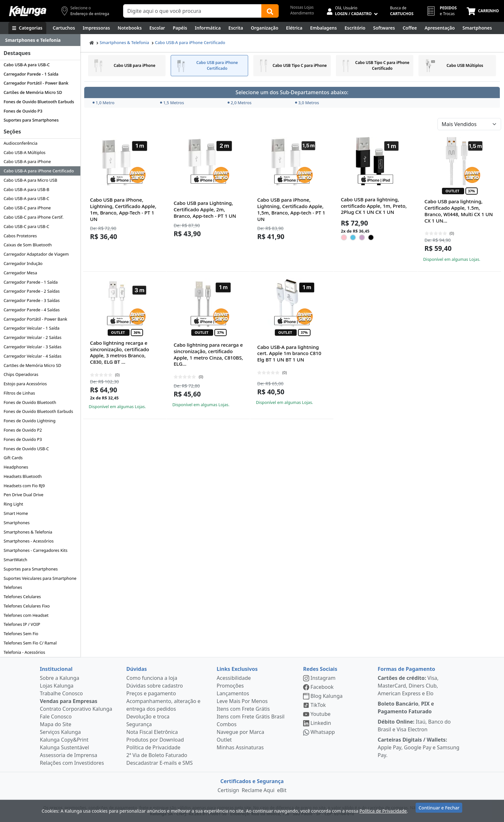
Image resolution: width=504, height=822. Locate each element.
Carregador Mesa (20, 273)
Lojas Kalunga (57, 686)
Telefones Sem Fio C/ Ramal (30, 643)
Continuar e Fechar (439, 810)
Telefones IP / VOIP (22, 624)
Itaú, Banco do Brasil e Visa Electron (414, 726)
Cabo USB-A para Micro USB (30, 180)
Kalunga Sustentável (64, 747)
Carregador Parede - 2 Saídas (32, 291)
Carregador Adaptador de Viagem (36, 254)
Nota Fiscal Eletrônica (152, 732)
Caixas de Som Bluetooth (28, 245)
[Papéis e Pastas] (180, 28)
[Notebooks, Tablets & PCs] (130, 28)
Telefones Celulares (22, 597)
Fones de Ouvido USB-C (26, 449)
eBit (282, 790)
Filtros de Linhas (19, 393)
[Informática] (208, 28)
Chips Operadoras (21, 374)
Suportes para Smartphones (31, 120)
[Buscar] (270, 11)
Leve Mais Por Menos (242, 701)
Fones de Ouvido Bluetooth (30, 402)
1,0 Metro (104, 103)
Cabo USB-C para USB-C (26, 226)
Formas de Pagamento (406, 669)
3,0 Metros (307, 103)
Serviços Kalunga (60, 732)
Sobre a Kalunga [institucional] (60, 678)
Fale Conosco (56, 717)
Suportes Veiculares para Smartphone (40, 578)
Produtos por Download (155, 740)
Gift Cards (13, 458)
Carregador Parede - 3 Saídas (32, 300)
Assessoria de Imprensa (69, 755)
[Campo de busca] (192, 11)
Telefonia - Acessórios (24, 652)
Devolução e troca (148, 717)
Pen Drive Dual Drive (23, 495)
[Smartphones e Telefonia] (477, 28)
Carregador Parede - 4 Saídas (32, 310)
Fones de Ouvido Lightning (29, 421)
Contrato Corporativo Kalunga (76, 709)
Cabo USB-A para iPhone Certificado (39, 171)
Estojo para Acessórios (25, 384)
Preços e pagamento (151, 693)
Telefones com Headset (26, 615)
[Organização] (265, 28)
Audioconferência (20, 143)
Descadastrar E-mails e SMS (160, 763)
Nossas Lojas (302, 7)
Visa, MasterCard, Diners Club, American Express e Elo (408, 686)
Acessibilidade (234, 678)
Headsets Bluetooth (23, 476)
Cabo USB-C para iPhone (27, 208)
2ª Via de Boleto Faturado (157, 755)
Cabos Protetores (20, 236)
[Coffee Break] (410, 28)
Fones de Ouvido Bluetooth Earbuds (39, 102)
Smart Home (16, 513)
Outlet (224, 740)
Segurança (139, 724)
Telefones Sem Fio (21, 634)
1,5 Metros (172, 103)
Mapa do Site (56, 724)
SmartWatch (15, 560)
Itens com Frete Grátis (243, 709)
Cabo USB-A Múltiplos (24, 152)
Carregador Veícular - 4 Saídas (32, 356)
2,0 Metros (240, 103)
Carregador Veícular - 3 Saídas (32, 347)
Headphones (16, 467)
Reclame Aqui (258, 790)
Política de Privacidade (153, 747)
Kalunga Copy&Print (64, 740)
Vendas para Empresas (69, 701)
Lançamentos (233, 693)
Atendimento (302, 13)
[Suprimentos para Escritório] (355, 28)
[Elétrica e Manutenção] (294, 28)
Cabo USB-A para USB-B (26, 189)
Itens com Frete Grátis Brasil (251, 717)
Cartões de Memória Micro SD (33, 92)
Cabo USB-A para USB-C (27, 65)
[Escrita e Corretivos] (236, 28)
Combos (227, 724)
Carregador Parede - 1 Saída (31, 74)
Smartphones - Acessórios (29, 541)
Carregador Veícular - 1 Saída (32, 328)
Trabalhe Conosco (61, 693)
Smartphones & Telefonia (28, 532)
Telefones (13, 587)
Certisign (228, 790)
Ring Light (13, 504)
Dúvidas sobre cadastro (155, 686)
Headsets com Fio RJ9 (24, 486)
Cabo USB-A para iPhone (27, 161)
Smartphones (17, 523)
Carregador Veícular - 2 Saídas (32, 337)
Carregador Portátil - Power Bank (36, 83)
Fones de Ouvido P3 (23, 111)
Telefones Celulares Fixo (27, 606)
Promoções (230, 686)
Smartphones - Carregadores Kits (36, 550)
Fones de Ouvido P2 (23, 430)
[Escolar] (157, 28)
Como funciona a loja (152, 678)
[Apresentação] (440, 28)
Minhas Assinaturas (240, 747)
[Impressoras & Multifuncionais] (96, 28)
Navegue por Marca (240, 732)
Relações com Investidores (72, 763)
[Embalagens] (324, 28)
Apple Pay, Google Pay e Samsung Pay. (419, 747)
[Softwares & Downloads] (384, 28)
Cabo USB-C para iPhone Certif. (33, 217)
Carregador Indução (23, 263)
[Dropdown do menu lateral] (40, 40)
